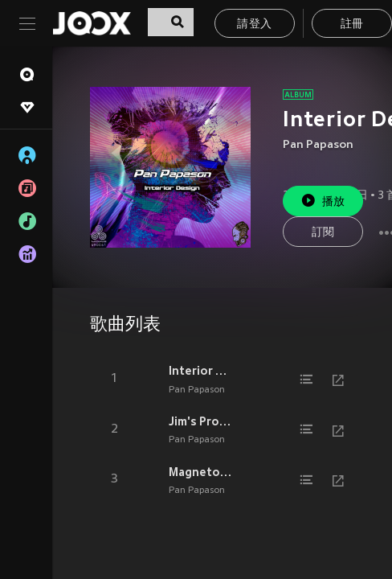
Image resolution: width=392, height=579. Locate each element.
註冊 (352, 25)
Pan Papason (318, 145)
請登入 (254, 25)
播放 (323, 201)
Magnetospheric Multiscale (200, 472)
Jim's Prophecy (200, 421)
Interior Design (200, 371)
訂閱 (323, 233)
